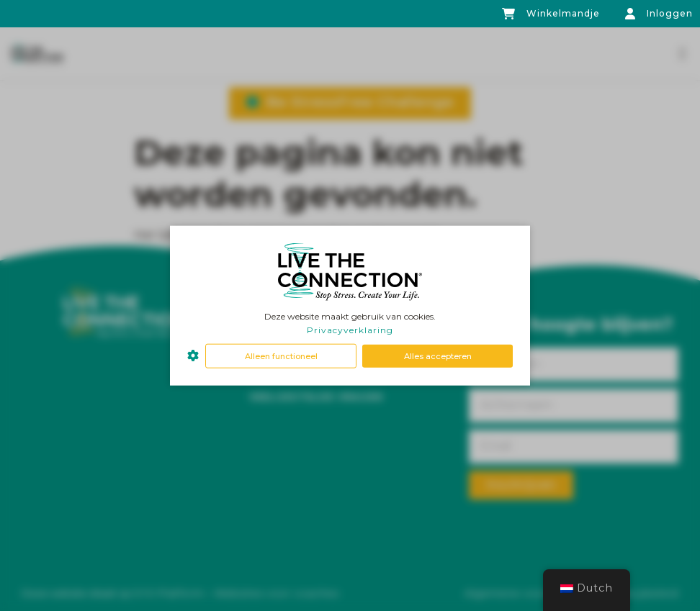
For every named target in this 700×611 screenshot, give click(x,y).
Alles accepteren (438, 356)
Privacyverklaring (350, 330)
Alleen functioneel (281, 356)
